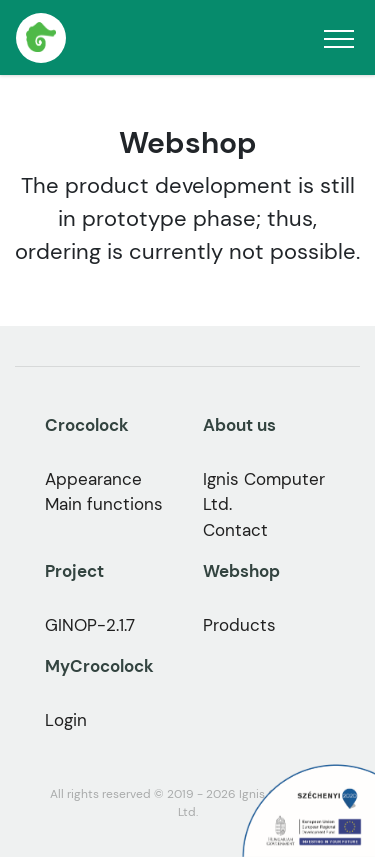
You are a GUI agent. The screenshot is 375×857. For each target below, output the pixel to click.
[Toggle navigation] (339, 38)
